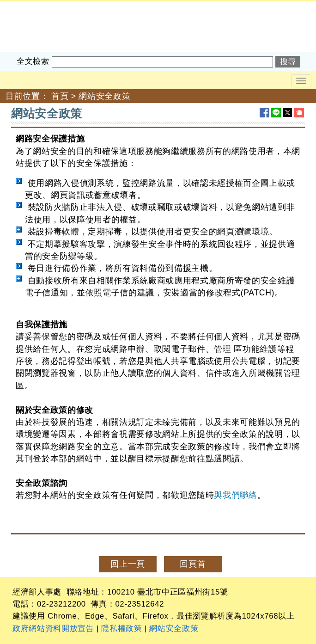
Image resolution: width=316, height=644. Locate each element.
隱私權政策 (122, 629)
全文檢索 (33, 61)
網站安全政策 (104, 96)
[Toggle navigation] (301, 81)
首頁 (60, 96)
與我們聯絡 (235, 495)
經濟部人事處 (26, 7)
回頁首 (193, 564)
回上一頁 (128, 564)
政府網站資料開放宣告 (53, 629)
